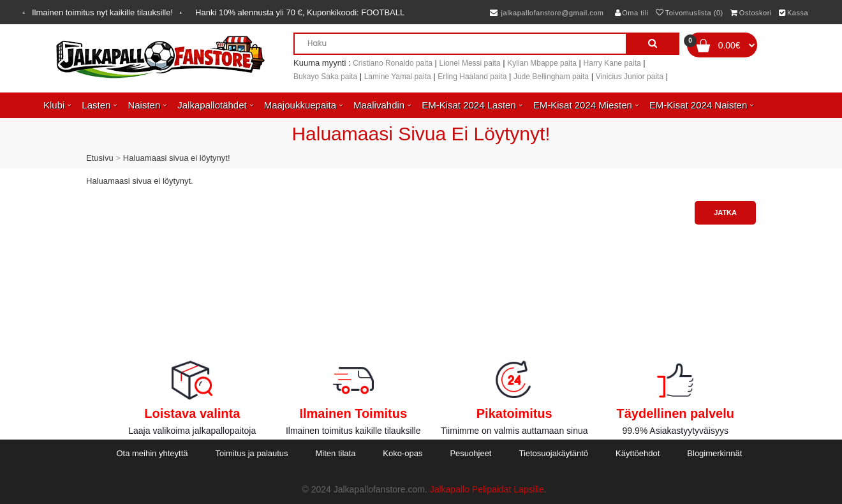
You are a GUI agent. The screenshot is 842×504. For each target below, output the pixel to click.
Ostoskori (751, 13)
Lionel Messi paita (470, 63)
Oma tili (632, 13)
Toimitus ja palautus (251, 453)
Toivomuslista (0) (690, 13)
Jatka (725, 212)
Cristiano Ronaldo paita (393, 63)
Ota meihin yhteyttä (152, 453)
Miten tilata (336, 453)
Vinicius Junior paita (630, 77)
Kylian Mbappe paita (542, 63)
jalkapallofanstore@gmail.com (547, 13)
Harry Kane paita (612, 63)
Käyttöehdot (638, 453)
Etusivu (100, 158)
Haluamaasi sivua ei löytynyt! (177, 158)
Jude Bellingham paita (551, 77)
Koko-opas (403, 453)
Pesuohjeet (470, 453)
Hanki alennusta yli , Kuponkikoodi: (300, 12)
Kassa (794, 13)
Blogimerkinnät (714, 453)
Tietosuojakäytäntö (553, 453)
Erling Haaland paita (472, 77)
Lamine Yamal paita (398, 77)
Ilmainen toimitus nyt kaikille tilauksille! (102, 12)
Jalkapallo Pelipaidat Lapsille (487, 489)
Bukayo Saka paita (325, 77)
